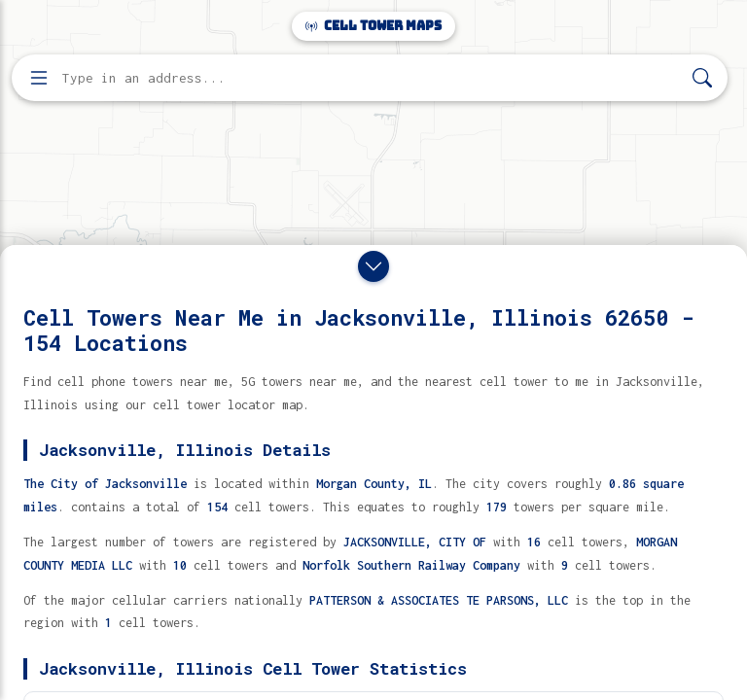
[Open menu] (39, 78)
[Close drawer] (373, 266)
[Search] (702, 78)
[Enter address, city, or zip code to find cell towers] (372, 78)
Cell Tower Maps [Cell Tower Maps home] (373, 26)
